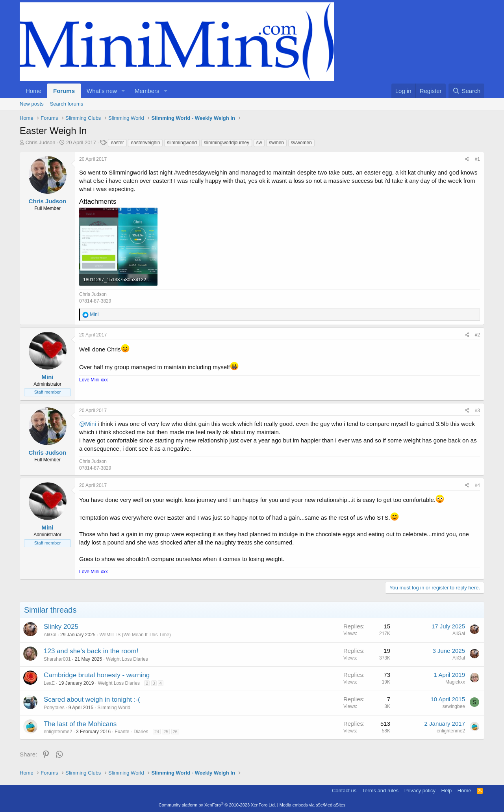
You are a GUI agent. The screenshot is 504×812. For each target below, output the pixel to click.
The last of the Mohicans (80, 724)
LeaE (49, 683)
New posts (32, 104)
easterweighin (145, 143)
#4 (477, 485)
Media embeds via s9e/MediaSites (313, 805)
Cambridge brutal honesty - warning (97, 675)
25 (166, 732)
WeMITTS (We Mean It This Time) (135, 635)
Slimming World (114, 708)
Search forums (67, 104)
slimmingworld (182, 143)
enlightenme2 (58, 732)
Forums (64, 91)
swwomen (301, 143)
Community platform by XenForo (217, 805)
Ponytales (54, 708)
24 (157, 732)
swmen (276, 143)
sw (259, 143)
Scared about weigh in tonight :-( (92, 700)
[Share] (467, 159)
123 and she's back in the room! (91, 651)
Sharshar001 (57, 659)
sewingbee (454, 706)
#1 (477, 159)
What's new (102, 91)
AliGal (50, 635)
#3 (477, 411)
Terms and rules (380, 791)
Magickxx (455, 682)
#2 (477, 335)
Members (147, 91)
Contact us (344, 791)
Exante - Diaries (131, 732)
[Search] (466, 91)
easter (117, 143)
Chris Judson (41, 142)
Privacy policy (420, 791)
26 (175, 732)
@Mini (88, 424)
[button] (123, 91)
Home (33, 91)
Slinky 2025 (61, 627)
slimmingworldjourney (227, 143)
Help (447, 791)
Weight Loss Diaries (127, 659)
